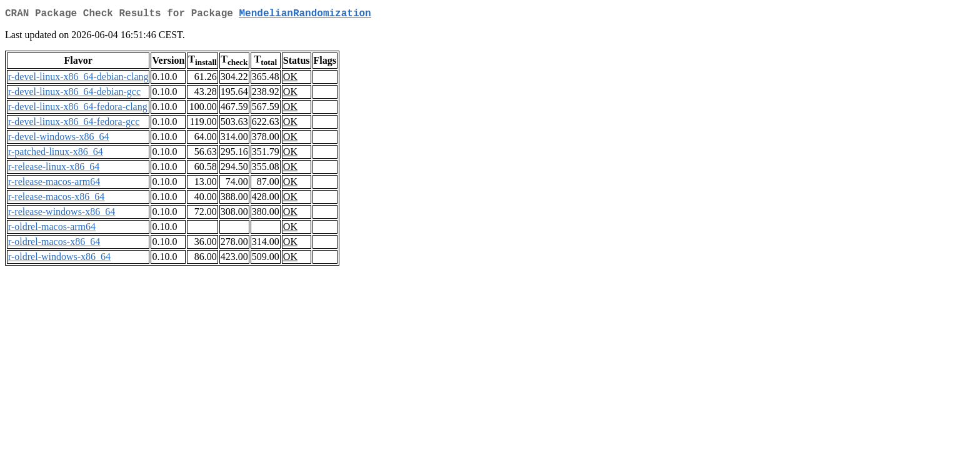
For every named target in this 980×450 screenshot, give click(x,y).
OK (290, 79)
